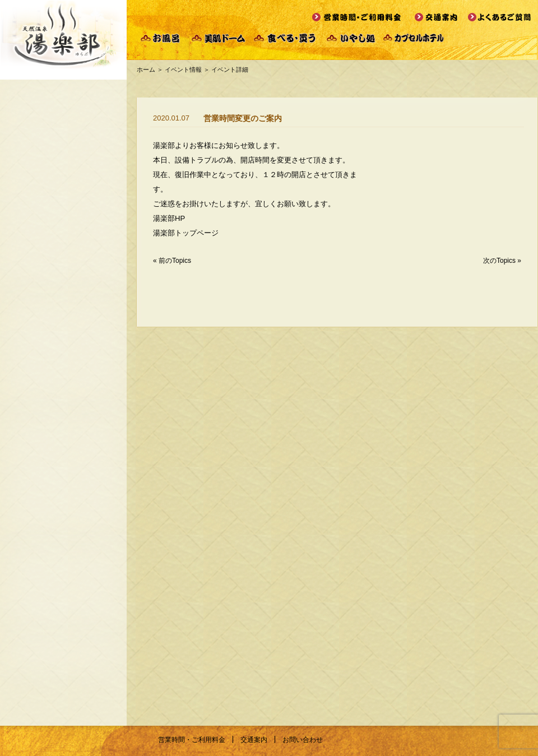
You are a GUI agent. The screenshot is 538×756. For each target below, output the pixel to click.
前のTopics (175, 261)
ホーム (146, 69)
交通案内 (254, 740)
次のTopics (499, 261)
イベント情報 (183, 69)
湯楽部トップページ (186, 233)
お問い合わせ (303, 740)
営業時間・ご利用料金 (192, 740)
